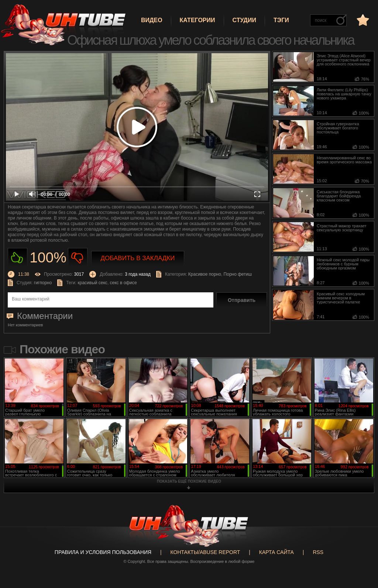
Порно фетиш (238, 274)
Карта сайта (276, 552)
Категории (197, 20)
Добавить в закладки (138, 258)
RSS (318, 552)
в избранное (362, 20)
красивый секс (92, 283)
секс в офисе (123, 283)
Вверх (361, 554)
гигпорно (43, 283)
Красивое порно (205, 274)
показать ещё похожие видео (189, 481)
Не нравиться (78, 258)
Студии (244, 20)
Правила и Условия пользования (103, 552)
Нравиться (18, 258)
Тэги (281, 20)
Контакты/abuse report (205, 552)
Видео (152, 20)
